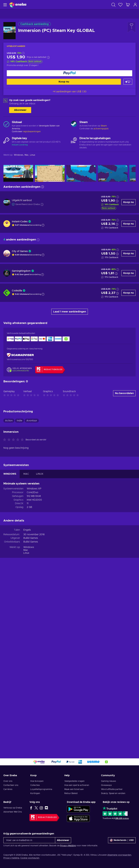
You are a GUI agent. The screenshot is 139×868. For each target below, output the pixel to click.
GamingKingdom (21, 271)
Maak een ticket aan (74, 789)
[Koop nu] (69, 73)
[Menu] (5, 5)
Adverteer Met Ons (13, 812)
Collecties (35, 785)
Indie (19, 598)
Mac (26, 727)
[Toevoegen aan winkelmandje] (128, 82)
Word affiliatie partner (112, 789)
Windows (29, 724)
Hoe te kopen (37, 781)
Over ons (8, 781)
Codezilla (17, 291)
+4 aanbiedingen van (70, 92)
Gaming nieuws (109, 781)
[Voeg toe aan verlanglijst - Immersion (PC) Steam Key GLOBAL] (132, 27)
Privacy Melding (68, 846)
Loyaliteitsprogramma (41, 789)
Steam (104, 126)
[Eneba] (18, 5)
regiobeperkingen (32, 132)
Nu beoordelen (124, 570)
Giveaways (106, 785)
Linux (26, 730)
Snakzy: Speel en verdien (113, 793)
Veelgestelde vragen (74, 781)
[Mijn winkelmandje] (128, 5)
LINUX (40, 651)
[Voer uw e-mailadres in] (29, 840)
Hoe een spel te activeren (77, 785)
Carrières (8, 789)
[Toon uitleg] (43, 225)
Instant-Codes (20, 222)
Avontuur (32, 598)
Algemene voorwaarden (119, 855)
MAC (26, 651)
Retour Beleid (71, 793)
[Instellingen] (122, 840)
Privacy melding (11, 858)
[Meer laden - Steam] (74, 124)
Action (9, 598)
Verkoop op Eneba (13, 808)
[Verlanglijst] (120, 5)
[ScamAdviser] (20, 355)
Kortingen (35, 793)
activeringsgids (101, 129)
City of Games (20, 251)
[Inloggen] (135, 5)
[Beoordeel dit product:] (14, 617)
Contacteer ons (11, 785)
